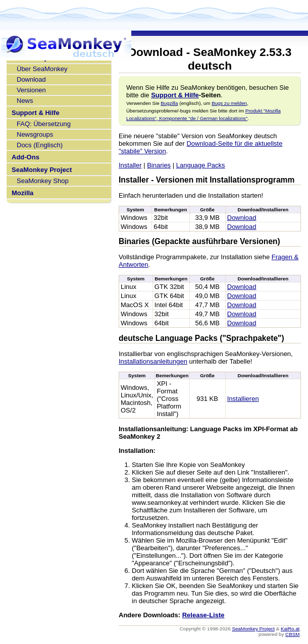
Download (31, 79)
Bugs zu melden (229, 103)
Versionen (31, 90)
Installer (130, 165)
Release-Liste (203, 615)
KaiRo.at (290, 629)
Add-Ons (25, 157)
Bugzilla (169, 103)
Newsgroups (35, 134)
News (25, 101)
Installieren (243, 399)
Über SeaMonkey (42, 69)
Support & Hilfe (36, 113)
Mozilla (22, 193)
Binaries (159, 165)
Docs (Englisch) (40, 145)
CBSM (292, 634)
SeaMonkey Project (42, 170)
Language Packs (201, 165)
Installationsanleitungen (153, 361)
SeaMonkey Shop (43, 181)
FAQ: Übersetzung (44, 124)
